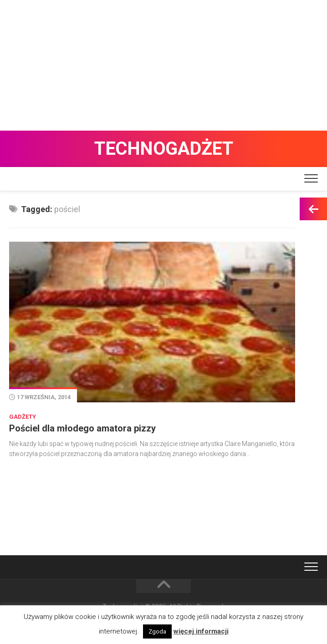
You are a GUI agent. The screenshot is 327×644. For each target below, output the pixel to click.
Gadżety (23, 417)
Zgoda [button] (157, 631)
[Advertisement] (163, 64)
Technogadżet (163, 149)
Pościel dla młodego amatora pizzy (82, 428)
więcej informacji (201, 631)
